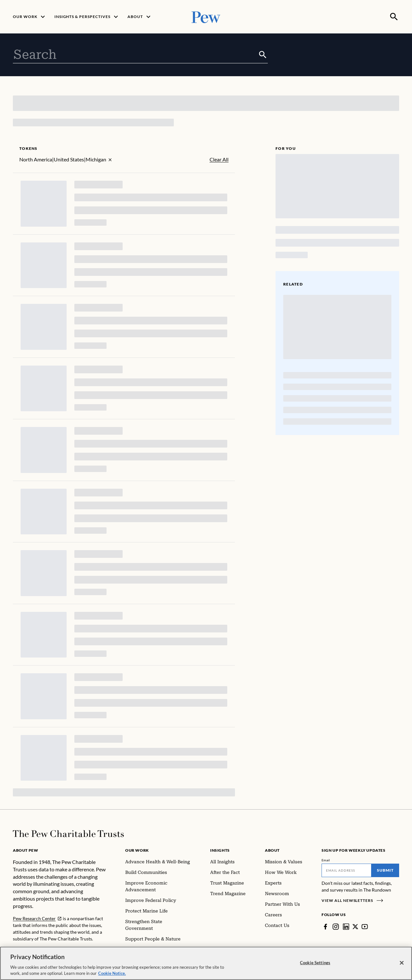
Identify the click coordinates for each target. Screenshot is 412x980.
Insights (220, 850)
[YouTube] (365, 927)
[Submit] (263, 55)
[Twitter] (355, 927)
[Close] (402, 964)
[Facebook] (325, 927)
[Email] (346, 870)
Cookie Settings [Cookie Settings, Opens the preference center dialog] (315, 963)
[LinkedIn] (346, 927)
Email (326, 860)
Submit (385, 870)
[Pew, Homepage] (206, 17)
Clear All (219, 159)
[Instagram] (336, 927)
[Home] (68, 834)
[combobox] (135, 55)
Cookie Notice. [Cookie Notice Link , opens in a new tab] (112, 974)
